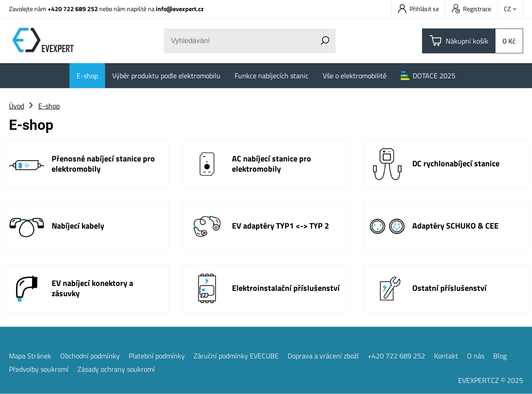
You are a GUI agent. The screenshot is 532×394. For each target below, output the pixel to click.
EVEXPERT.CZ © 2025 (491, 380)
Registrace (471, 9)
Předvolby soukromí (39, 369)
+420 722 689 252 (73, 9)
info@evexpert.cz (180, 9)
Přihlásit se (418, 9)
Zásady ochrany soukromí (116, 369)
